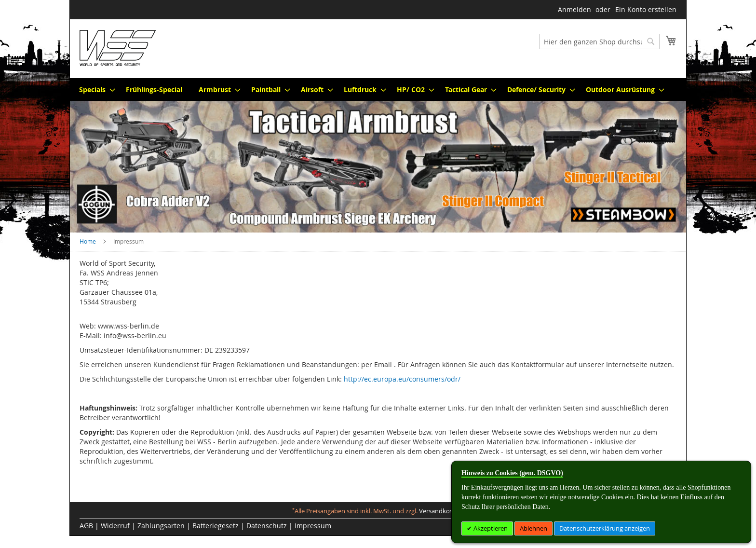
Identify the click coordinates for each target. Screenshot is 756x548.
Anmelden (574, 9)
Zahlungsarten (161, 526)
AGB (86, 526)
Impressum (313, 526)
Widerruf (115, 526)
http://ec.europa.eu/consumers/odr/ (402, 379)
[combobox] (599, 41)
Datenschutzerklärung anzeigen (605, 528)
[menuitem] (94, 89)
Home (88, 241)
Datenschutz (267, 526)
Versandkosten (441, 511)
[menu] (378, 89)
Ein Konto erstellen (646, 9)
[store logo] (118, 48)
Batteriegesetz (216, 526)
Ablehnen (533, 528)
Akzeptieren (490, 528)
